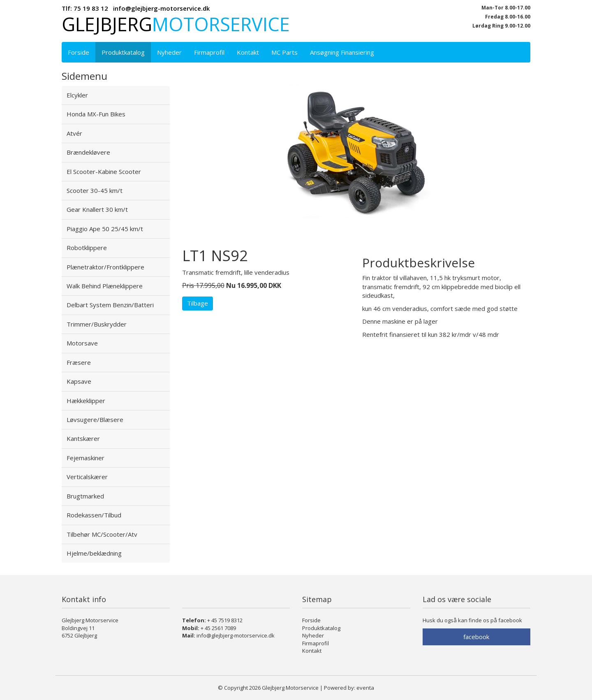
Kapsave (79, 381)
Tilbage (198, 303)
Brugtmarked (85, 496)
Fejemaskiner (86, 458)
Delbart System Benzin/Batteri (110, 305)
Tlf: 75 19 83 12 (85, 8)
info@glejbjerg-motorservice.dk (161, 8)
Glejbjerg (176, 24)
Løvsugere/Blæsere (95, 420)
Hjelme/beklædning (94, 553)
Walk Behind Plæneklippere (105, 286)
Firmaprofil (209, 52)
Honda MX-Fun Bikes (96, 114)
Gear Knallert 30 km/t (97, 209)
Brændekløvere (88, 152)
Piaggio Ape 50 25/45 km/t (105, 229)
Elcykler (77, 95)
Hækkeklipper (86, 401)
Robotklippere (87, 248)
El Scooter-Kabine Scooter (104, 172)
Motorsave (82, 343)
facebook (476, 637)
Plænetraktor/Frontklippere (105, 267)
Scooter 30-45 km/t (95, 190)
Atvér (74, 133)
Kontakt (248, 52)
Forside (79, 52)
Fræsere (79, 362)
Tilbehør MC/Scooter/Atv (102, 534)
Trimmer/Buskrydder (97, 324)
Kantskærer (83, 438)
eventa (365, 688)
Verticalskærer (87, 477)
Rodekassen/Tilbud (94, 515)
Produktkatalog (123, 52)
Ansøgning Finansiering (342, 52)
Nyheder (169, 52)
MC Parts (284, 52)
